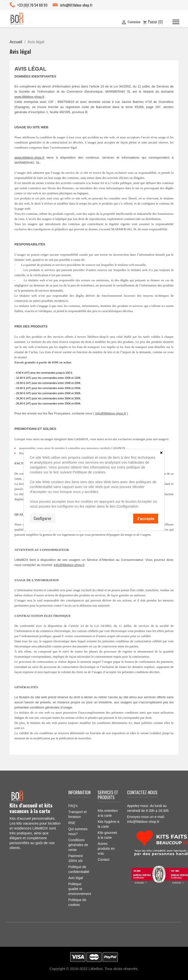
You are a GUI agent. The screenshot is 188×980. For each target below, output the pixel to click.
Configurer (43, 518)
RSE (72, 823)
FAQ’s (73, 806)
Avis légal (76, 878)
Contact (104, 860)
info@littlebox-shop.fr (76, 5)
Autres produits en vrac (106, 849)
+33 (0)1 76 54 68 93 (32, 5)
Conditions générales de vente (78, 845)
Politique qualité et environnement (80, 889)
